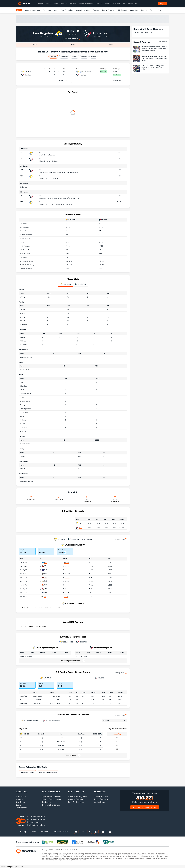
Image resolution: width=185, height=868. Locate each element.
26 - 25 (67, 570)
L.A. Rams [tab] (65, 284)
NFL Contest (122, 10)
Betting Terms (121, 539)
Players (161, 10)
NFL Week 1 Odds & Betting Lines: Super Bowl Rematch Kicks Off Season (153, 68)
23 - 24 (67, 562)
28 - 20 (67, 577)
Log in (163, 3)
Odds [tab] (111, 45)
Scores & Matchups (32, 10)
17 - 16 (67, 593)
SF (45, 566)
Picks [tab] (73, 45)
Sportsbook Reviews (52, 796)
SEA (46, 592)
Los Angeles (43, 33)
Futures (96, 10)
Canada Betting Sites (78, 796)
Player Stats (63, 81)
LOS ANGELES (66, 642)
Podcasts (46, 802)
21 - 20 (67, 566)
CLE (46, 585)
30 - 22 (67, 574)
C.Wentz (22, 700)
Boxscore (53, 57)
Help (34, 832)
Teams (152, 10)
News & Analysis (108, 10)
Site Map (22, 832)
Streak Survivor (101, 796)
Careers (20, 799)
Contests (100, 792)
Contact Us (21, 796)
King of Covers (101, 799)
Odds (56, 10)
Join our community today (145, 807)
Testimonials (22, 808)
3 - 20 (66, 596)
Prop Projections (67, 10)
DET (46, 562)
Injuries (144, 10)
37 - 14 (67, 589)
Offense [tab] (30, 720)
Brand (19, 805)
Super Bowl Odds (83, 10)
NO (45, 573)
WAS (46, 577)
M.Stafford (23, 696)
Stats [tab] (35, 45)
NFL (19, 10)
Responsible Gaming (51, 805)
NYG (46, 570)
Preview (84, 57)
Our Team (20, 802)
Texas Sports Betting (27, 772)
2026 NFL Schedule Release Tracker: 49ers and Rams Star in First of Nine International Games (154, 49)
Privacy (44, 832)
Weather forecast (71, 39)
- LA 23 (55, 696)
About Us (22, 792)
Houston (100, 33)
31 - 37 (66, 581)
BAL (46, 581)
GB (45, 596)
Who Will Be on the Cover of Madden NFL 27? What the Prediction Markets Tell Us (154, 58)
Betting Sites (76, 792)
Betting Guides (51, 792)
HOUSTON (81, 642)
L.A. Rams (72, 220)
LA (80, 523)
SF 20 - (54, 700)
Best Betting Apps (76, 802)
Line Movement (117, 81)
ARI (45, 589)
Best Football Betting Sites (48, 772)
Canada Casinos (75, 799)
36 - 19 (67, 585)
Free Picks (47, 10)
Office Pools (100, 802)
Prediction (64, 57)
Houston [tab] (80, 284)
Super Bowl (134, 10)
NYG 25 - (55, 704)
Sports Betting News (52, 799)
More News (163, 42)
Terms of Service (61, 832)
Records (75, 57)
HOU (80, 527)
